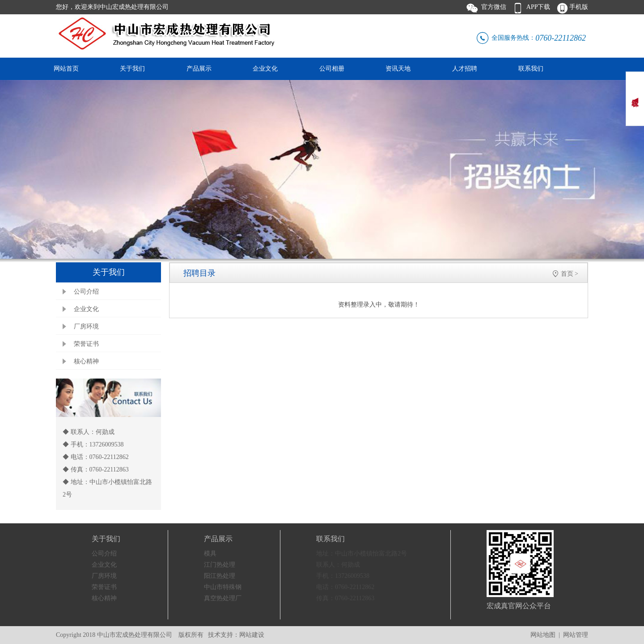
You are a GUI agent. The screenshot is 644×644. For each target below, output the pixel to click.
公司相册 (332, 69)
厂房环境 (86, 326)
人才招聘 (465, 69)
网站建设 (252, 635)
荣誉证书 (86, 344)
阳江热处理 (220, 576)
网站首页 (66, 69)
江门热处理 (220, 565)
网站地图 (543, 635)
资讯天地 (398, 69)
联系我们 (531, 69)
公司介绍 (86, 292)
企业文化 (265, 69)
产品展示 (199, 69)
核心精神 (86, 361)
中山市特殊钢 (223, 587)
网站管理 (576, 635)
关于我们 (132, 69)
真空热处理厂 (223, 598)
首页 (567, 274)
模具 (210, 554)
